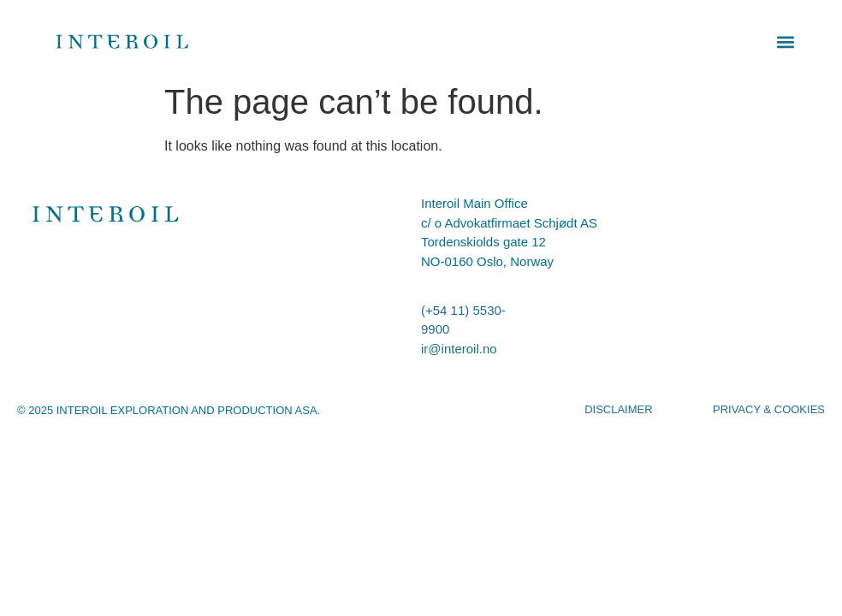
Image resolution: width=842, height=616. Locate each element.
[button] (786, 41)
